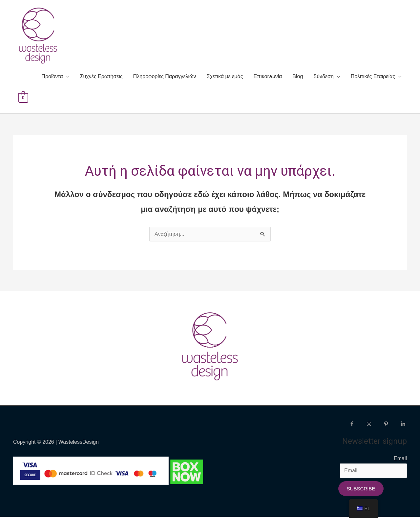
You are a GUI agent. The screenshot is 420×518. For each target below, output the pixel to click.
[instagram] (374, 425)
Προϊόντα (52, 78)
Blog (298, 78)
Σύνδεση (323, 78)
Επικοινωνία (268, 78)
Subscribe (361, 490)
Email (400, 459)
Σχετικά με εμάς (225, 78)
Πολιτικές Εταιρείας (373, 78)
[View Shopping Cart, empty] (23, 99)
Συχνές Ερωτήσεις (101, 78)
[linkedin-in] (404, 425)
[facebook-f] (357, 425)
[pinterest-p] (391, 425)
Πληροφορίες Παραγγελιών (165, 78)
